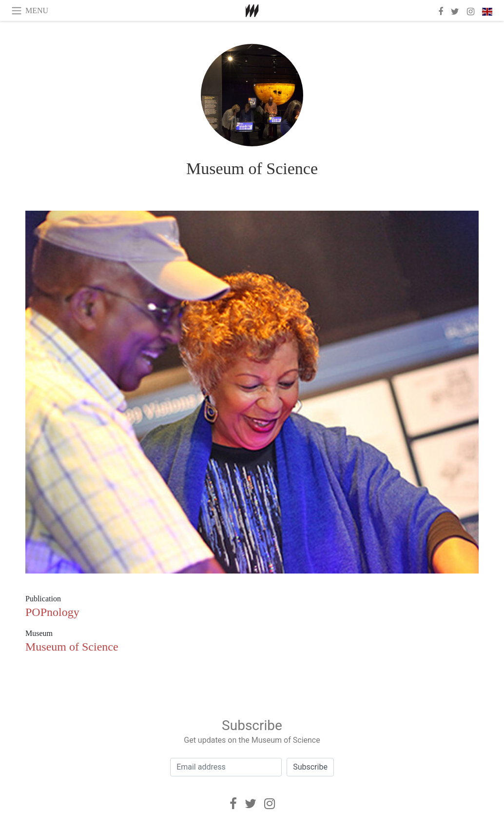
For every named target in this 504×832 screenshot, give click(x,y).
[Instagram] (270, 804)
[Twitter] (251, 804)
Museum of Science (252, 168)
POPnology (52, 612)
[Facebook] (233, 804)
